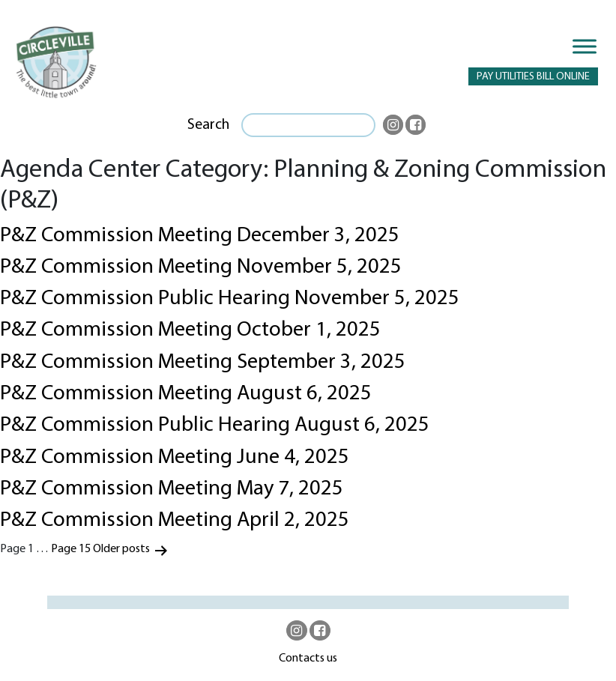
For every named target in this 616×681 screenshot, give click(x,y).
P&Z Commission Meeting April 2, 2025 (175, 521)
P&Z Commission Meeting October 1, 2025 (190, 330)
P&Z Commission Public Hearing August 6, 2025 (215, 426)
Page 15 (71, 549)
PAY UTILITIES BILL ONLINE (533, 77)
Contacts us (308, 659)
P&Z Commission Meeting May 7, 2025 (172, 489)
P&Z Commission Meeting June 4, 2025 (175, 458)
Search (208, 125)
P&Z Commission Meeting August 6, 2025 (186, 394)
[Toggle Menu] (585, 46)
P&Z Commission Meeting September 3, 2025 (203, 363)
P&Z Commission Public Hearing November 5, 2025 (230, 299)
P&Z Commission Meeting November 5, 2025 (201, 267)
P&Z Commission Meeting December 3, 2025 (200, 236)
